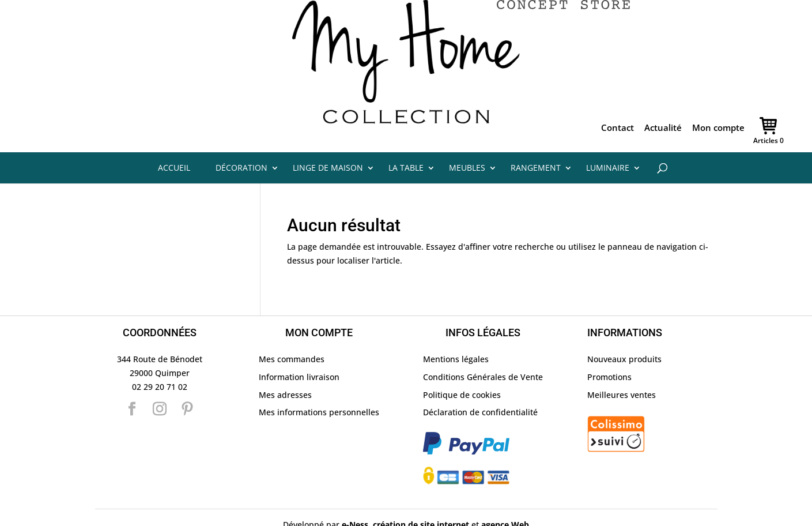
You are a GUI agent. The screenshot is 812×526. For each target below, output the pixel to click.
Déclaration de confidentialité (480, 384)
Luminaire (608, 139)
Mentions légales (456, 331)
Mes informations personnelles (319, 384)
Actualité (663, 100)
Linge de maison (328, 139)
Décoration (241, 139)
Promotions (609, 348)
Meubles (467, 139)
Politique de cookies (462, 366)
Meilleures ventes (622, 366)
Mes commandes (292, 331)
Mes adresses (285, 366)
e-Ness (355, 496)
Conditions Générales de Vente (483, 348)
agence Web (505, 496)
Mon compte (718, 100)
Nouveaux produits (624, 331)
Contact (618, 100)
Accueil (174, 139)
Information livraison (299, 348)
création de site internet (421, 496)
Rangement (536, 139)
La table (406, 139)
